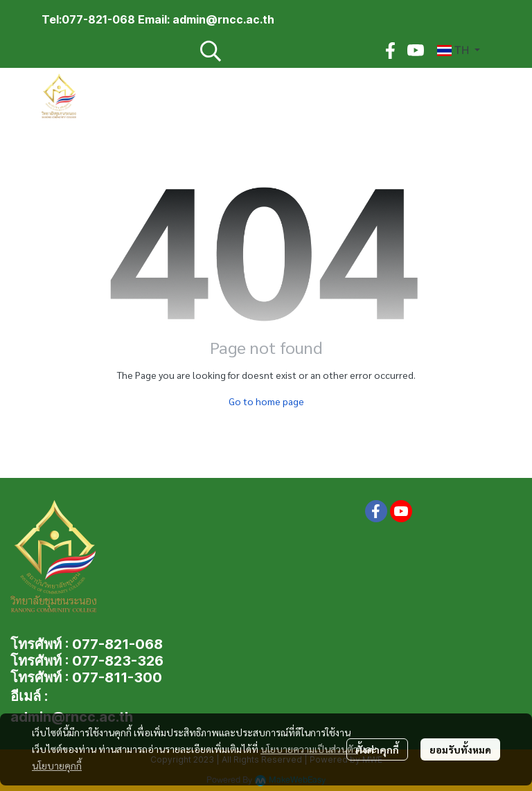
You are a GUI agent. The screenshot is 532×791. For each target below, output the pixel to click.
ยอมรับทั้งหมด (460, 749)
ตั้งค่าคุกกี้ (377, 749)
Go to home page (266, 401)
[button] (283, 51)
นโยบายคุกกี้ (57, 765)
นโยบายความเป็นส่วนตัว (309, 749)
